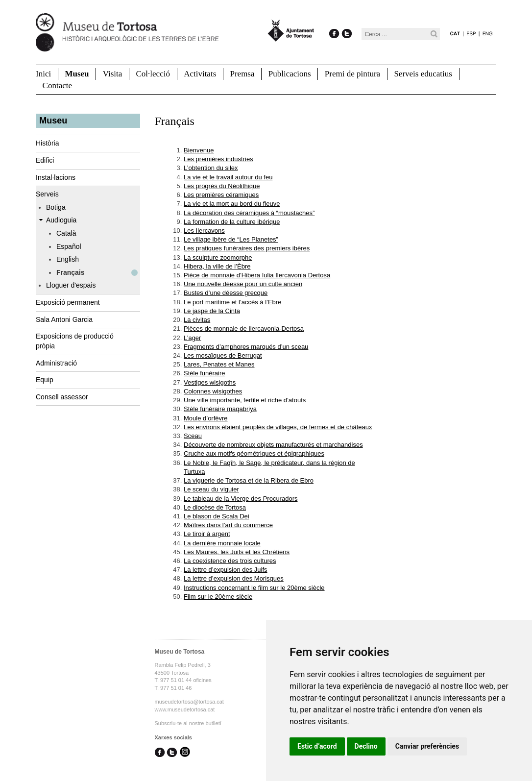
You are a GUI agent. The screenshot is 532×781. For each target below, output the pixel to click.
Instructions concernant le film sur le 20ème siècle (254, 588)
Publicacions (290, 74)
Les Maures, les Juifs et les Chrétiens (237, 552)
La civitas (197, 320)
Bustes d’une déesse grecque (226, 293)
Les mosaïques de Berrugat (223, 355)
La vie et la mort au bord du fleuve (232, 204)
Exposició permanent (68, 302)
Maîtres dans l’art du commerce (228, 525)
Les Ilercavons (204, 231)
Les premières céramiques (221, 195)
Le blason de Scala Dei (217, 516)
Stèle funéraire (205, 373)
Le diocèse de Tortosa (215, 507)
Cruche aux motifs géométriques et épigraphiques (254, 453)
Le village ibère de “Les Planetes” (231, 239)
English (68, 259)
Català (66, 233)
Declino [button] (366, 746)
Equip (45, 380)
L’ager (192, 338)
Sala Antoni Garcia (64, 319)
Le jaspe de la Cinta (212, 311)
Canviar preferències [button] (427, 746)
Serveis (47, 194)
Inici (43, 74)
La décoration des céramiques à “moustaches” (249, 213)
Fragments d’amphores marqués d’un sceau (246, 347)
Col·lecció (153, 74)
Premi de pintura (352, 74)
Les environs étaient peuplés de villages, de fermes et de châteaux (278, 427)
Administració (56, 363)
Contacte (57, 85)
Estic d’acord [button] (317, 746)
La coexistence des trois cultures (230, 561)
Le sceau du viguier (211, 489)
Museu (77, 74)
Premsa (242, 74)
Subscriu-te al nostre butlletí (188, 723)
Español (69, 246)
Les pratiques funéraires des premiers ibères (247, 248)
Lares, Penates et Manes (219, 364)
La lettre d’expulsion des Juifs (226, 570)
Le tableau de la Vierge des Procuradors (241, 499)
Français (71, 272)
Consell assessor (62, 397)
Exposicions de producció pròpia (75, 341)
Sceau (193, 436)
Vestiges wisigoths (210, 382)
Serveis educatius (423, 74)
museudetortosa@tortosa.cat (189, 702)
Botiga (56, 207)
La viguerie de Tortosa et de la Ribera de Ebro (249, 480)
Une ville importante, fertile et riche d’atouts (245, 400)
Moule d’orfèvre (206, 418)
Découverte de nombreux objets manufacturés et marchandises (273, 445)
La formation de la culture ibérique (232, 222)
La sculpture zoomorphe (218, 257)
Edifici (45, 160)
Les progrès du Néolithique (222, 186)
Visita (113, 74)
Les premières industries (218, 159)
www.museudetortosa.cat (185, 709)
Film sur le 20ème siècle (218, 597)
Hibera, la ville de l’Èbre (217, 266)
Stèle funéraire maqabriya (220, 409)
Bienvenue (199, 150)
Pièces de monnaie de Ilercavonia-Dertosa (244, 329)
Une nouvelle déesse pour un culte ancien (243, 284)
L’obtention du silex (211, 168)
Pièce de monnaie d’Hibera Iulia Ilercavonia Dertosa (257, 275)
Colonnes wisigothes (213, 391)
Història (47, 143)
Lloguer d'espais (71, 285)
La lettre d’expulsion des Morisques (234, 578)
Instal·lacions (56, 177)
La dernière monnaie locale (222, 543)
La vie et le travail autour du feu (228, 177)
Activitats (200, 74)
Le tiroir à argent (207, 534)
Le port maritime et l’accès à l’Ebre (232, 302)
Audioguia (61, 220)
